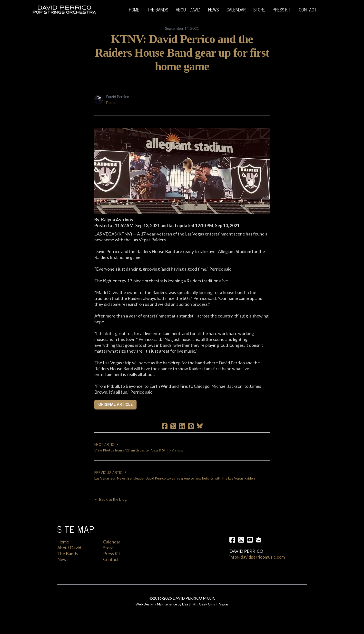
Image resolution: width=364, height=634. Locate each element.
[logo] (64, 10)
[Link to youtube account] (250, 540)
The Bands (68, 553)
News (63, 559)
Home (63, 542)
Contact (111, 559)
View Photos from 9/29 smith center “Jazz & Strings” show (139, 450)
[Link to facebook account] (232, 540)
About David (69, 548)
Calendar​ (112, 542)
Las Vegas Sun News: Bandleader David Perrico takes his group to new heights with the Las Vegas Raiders (175, 478)
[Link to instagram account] (241, 540)
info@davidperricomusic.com (257, 557)
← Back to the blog (111, 499)
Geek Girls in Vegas (214, 604)
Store (108, 548)
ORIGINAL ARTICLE (115, 404)
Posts (111, 102)
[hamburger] (102, 10)
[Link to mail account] (259, 540)
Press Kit (112, 553)
